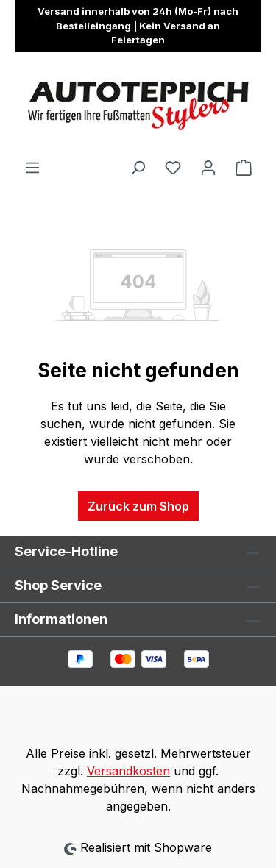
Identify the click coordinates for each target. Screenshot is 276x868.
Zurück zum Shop (138, 506)
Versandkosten (128, 771)
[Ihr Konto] (208, 167)
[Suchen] (138, 167)
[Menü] (32, 167)
